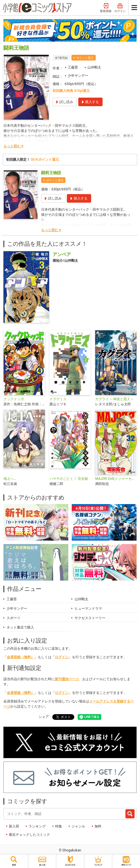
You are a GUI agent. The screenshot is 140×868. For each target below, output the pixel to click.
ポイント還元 (85, 58)
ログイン (120, 8)
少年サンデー (78, 76)
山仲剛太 (94, 67)
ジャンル (78, 826)
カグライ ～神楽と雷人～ (114, 399)
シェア (44, 717)
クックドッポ (14, 399)
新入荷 (14, 826)
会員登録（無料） (21, 657)
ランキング (37, 826)
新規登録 (106, 8)
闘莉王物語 (51, 173)
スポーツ (13, 618)
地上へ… (10, 479)
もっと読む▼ (14, 146)
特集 (59, 826)
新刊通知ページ (67, 679)
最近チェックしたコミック (29, 835)
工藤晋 (73, 67)
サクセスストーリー (90, 618)
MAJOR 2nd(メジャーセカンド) (116, 479)
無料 (98, 826)
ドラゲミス (58, 399)
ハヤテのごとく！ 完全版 (69, 479)
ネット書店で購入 (20, 627)
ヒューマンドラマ (88, 609)
